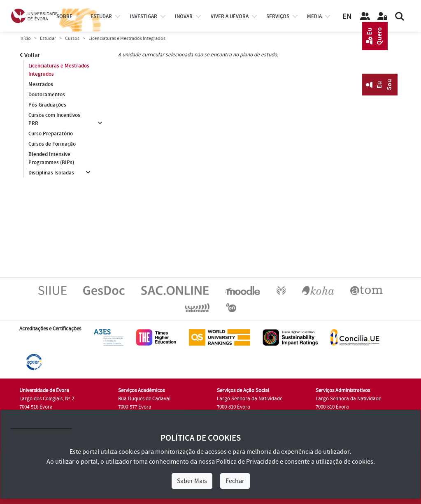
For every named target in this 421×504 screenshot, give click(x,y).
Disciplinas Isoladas (51, 173)
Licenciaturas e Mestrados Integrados (59, 70)
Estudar (48, 38)
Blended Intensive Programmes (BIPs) (51, 158)
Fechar (235, 481)
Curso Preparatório (51, 134)
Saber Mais (192, 481)
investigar (143, 16)
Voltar (30, 55)
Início (25, 38)
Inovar (184, 16)
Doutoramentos (47, 95)
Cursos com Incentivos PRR (54, 119)
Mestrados (41, 84)
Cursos (72, 38)
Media (314, 16)
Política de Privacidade (247, 462)
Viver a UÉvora (230, 16)
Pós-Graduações (47, 105)
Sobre (64, 16)
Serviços (278, 16)
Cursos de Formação (52, 144)
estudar (101, 16)
